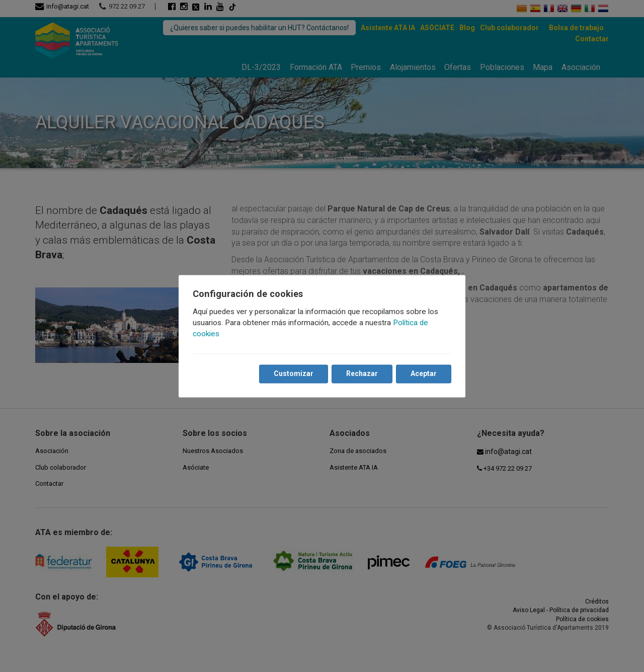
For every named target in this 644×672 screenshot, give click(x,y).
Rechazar (362, 374)
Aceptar (424, 374)
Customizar (294, 374)
